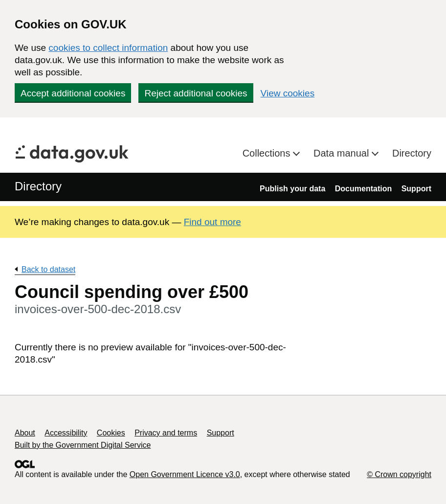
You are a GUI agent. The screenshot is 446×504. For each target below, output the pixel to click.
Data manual (343, 153)
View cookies (288, 93)
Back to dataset (48, 269)
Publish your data (292, 189)
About (25, 433)
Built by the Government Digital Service (83, 445)
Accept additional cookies (73, 93)
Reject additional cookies (196, 93)
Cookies (111, 433)
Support (416, 189)
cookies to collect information (108, 48)
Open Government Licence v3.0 (185, 474)
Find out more (212, 222)
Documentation (363, 189)
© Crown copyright (399, 474)
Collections (268, 153)
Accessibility (66, 433)
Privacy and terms (166, 433)
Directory (412, 153)
